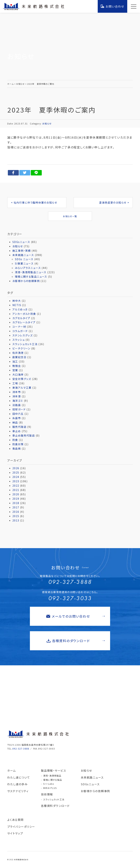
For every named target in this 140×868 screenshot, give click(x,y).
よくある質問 (15, 820)
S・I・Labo (49, 784)
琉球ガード (19, 409)
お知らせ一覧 (70, 216)
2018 (16, 503)
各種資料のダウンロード (76, 641)
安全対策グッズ (22, 379)
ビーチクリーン (21, 348)
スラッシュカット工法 (25, 344)
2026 (16, 468)
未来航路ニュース (23, 255)
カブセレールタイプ (24, 322)
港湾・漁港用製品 (52, 776)
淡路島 (17, 405)
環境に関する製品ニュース (31, 277)
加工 (15, 361)
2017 (16, 507)
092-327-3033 (70, 598)
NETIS (17, 305)
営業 (15, 370)
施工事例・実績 (22, 251)
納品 (15, 422)
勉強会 (17, 366)
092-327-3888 (70, 582)
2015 (16, 516)
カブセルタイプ (21, 318)
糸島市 (17, 418)
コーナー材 (19, 327)
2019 (16, 499)
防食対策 (18, 444)
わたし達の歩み (17, 784)
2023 (16, 481)
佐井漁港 (18, 353)
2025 (16, 472)
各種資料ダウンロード (55, 806)
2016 (16, 512)
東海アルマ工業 (22, 388)
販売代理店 (19, 427)
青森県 (17, 449)
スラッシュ (19, 340)
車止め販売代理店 (24, 435)
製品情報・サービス (54, 770)
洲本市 (17, 392)
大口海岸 (18, 374)
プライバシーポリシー (21, 827)
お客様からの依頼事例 (26, 281)
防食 (15, 440)
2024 (16, 477)
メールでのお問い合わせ (75, 616)
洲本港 (17, 396)
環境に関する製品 (53, 780)
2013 (16, 520)
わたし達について (19, 777)
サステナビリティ (18, 791)
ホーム (12, 770)
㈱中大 (17, 301)
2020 (16, 494)
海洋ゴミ (18, 401)
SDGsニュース (21, 242)
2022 (16, 486)
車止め (17, 431)
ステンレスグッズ (23, 335)
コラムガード (20, 331)
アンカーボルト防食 (24, 314)
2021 (16, 490)
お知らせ (47, 123)
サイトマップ (15, 833)
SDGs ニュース (24, 259)
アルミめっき (20, 309)
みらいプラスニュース (28, 268)
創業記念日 (19, 357)
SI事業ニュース (24, 263)
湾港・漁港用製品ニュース (31, 272)
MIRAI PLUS (50, 788)
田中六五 (18, 414)
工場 (15, 383)
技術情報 (47, 794)
